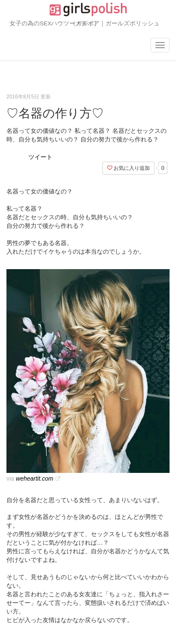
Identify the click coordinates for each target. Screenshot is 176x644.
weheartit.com (35, 478)
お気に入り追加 (128, 168)
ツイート (40, 157)
